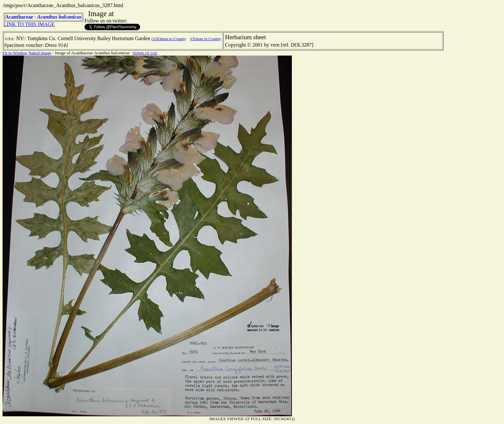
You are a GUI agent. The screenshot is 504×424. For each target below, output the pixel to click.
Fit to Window (15, 53)
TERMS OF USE (145, 53)
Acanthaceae (19, 17)
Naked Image (40, 53)
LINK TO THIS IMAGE (29, 24)
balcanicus (70, 17)
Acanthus (47, 17)
